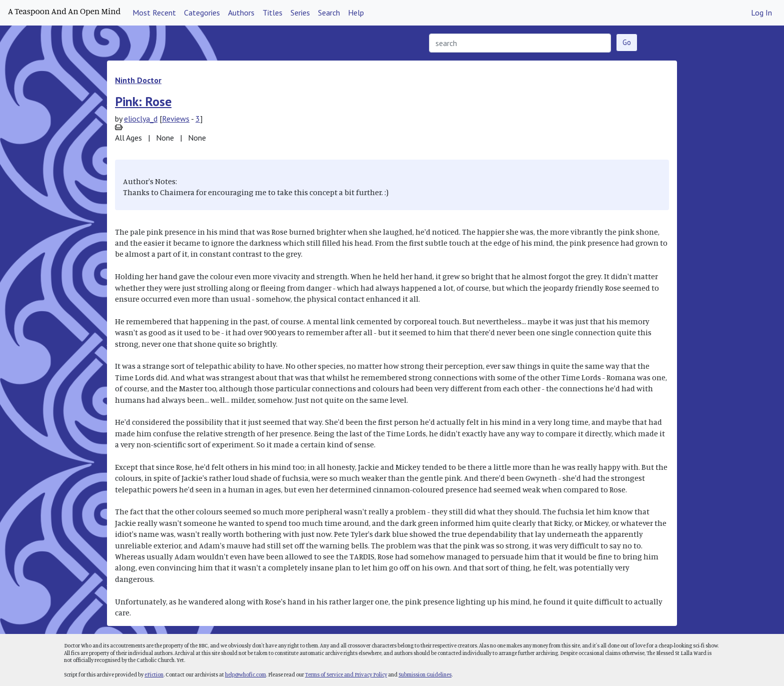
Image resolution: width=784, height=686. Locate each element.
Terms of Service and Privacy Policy (346, 674)
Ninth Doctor (138, 80)
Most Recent (154, 13)
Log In (761, 13)
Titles (272, 13)
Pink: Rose (143, 101)
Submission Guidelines (425, 674)
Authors (241, 13)
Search (329, 13)
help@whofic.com (245, 674)
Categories (202, 13)
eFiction (154, 674)
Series (300, 13)
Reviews (176, 119)
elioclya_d (141, 119)
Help (356, 13)
